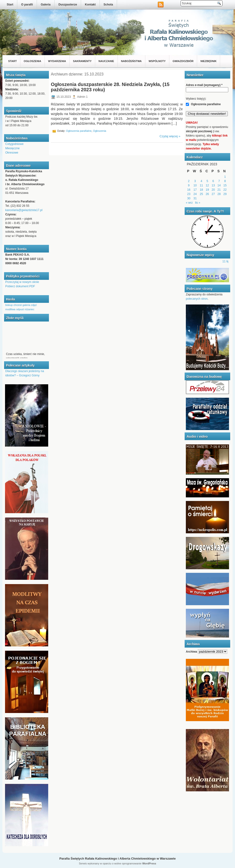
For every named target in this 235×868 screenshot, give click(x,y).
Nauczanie (106, 61)
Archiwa (191, 652)
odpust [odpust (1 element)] (20, 309)
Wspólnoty (157, 61)
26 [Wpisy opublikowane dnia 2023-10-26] (207, 194)
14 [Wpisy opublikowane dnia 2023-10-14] (219, 185)
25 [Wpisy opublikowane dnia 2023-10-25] (201, 194)
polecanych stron (197, 299)
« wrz (189, 203)
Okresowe (12, 153)
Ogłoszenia (32, 61)
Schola (108, 5)
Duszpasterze (68, 5)
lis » (198, 203)
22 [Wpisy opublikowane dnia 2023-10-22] (225, 190)
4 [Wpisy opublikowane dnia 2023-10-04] (201, 181)
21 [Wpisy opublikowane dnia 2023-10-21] (219, 190)
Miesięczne (12, 148)
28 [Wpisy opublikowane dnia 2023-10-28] (219, 194)
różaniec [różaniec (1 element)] (29, 309)
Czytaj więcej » (170, 136)
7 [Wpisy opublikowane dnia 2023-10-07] (219, 181)
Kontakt (90, 5)
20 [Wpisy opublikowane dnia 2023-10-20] (213, 190)
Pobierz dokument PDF (20, 286)
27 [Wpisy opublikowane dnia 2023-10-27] (213, 194)
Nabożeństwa (131, 61)
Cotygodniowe (14, 144)
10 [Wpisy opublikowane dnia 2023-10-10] (195, 185)
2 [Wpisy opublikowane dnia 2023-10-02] (189, 181)
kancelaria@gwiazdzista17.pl (24, 210)
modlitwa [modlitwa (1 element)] (10, 309)
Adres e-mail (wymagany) (204, 85)
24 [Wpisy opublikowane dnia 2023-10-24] (195, 194)
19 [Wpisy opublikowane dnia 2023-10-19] (207, 190)
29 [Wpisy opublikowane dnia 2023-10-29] (225, 194)
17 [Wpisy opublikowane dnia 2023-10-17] (195, 190)
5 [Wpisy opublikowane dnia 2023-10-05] (207, 181)
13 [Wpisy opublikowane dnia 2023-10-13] (213, 185)
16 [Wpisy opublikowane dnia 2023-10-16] (189, 190)
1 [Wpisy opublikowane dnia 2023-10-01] (225, 177)
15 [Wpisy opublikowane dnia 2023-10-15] (225, 185)
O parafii (27, 5)
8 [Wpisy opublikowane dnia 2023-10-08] (225, 181)
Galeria (46, 5)
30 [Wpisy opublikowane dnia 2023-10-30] (189, 198)
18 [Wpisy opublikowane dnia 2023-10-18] (201, 190)
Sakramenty (82, 61)
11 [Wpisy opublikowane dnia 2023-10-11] (201, 185)
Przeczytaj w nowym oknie (22, 282)
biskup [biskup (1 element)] (9, 305)
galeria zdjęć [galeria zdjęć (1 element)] (30, 305)
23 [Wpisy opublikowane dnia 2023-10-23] (189, 194)
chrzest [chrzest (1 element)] (18, 305)
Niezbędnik (209, 61)
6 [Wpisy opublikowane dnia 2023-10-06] (213, 181)
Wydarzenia (57, 61)
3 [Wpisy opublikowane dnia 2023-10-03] (195, 181)
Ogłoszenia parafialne (79, 131)
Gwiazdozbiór (183, 61)
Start (10, 5)
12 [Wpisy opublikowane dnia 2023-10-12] (207, 185)
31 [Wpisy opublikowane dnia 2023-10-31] (195, 198)
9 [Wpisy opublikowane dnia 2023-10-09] (189, 185)
